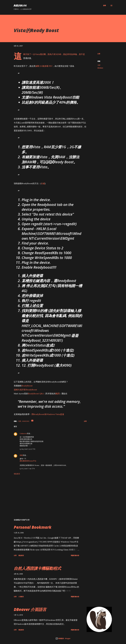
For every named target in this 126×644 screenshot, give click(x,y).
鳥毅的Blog (20, 5)
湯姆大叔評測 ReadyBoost (25, 390)
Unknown (23, 433)
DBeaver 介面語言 (30, 609)
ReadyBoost (27, 386)
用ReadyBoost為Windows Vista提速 (48, 414)
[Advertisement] (47, 494)
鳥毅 (21, 455)
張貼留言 (17, 474)
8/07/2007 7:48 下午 (27, 469)
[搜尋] (105, 6)
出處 (43, 183)
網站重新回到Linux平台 (28, 461)
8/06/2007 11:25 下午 (28, 449)
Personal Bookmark (33, 527)
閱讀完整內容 (75, 555)
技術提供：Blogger (63, 638)
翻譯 (57, 394)
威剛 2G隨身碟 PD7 (44, 66)
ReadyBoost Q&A (36, 394)
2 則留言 (21, 597)
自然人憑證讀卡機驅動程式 (37, 568)
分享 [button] (99, 54)
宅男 (99, 65)
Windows (100, 68)
